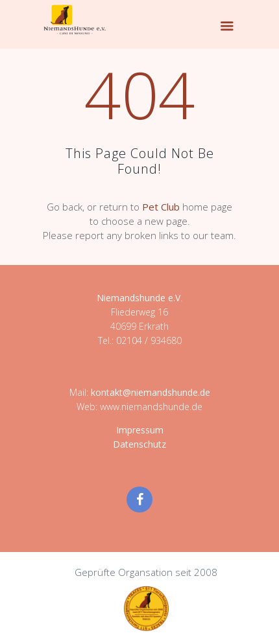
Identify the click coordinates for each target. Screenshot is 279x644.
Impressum (140, 430)
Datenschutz (139, 444)
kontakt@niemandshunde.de (151, 392)
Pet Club (161, 207)
